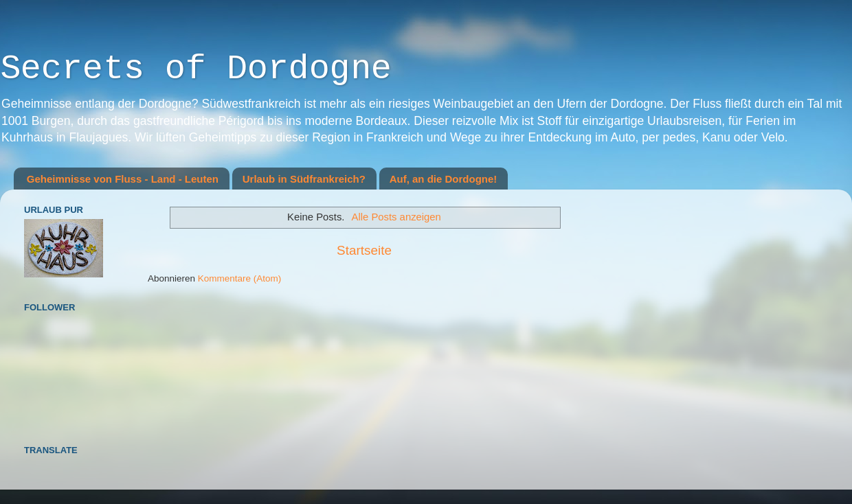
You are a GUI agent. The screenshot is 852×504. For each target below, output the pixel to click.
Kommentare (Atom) (240, 278)
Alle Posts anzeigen (396, 217)
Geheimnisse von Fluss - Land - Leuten (123, 179)
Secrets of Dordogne (196, 69)
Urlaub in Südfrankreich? (304, 179)
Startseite (364, 250)
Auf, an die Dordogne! (444, 179)
